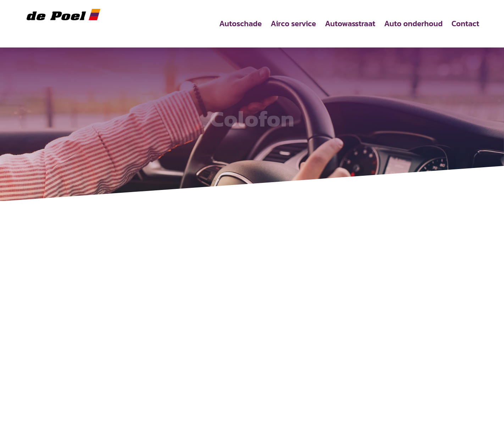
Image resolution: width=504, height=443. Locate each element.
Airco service (293, 25)
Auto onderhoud (413, 25)
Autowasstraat (350, 25)
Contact (465, 25)
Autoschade (240, 25)
